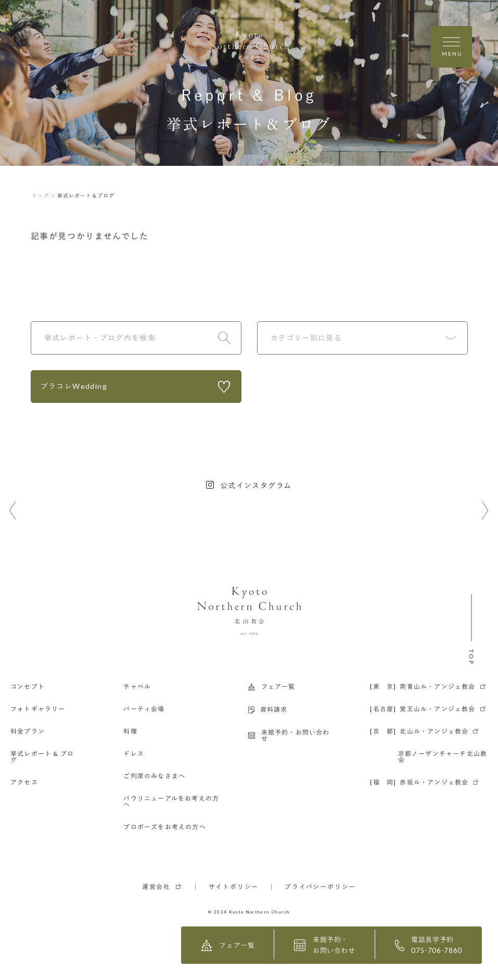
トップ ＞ (44, 195)
